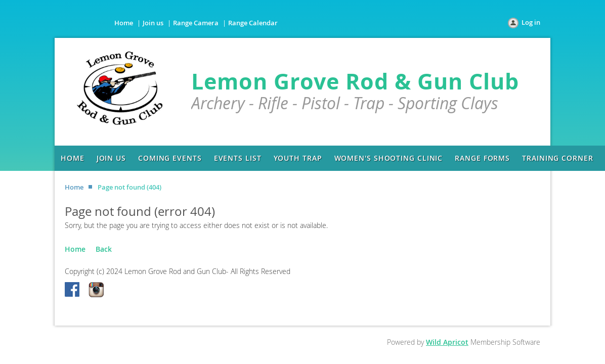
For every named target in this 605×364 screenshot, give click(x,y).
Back (104, 249)
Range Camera (196, 23)
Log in (531, 22)
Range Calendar (253, 23)
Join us (153, 23)
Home (124, 23)
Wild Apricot (447, 342)
